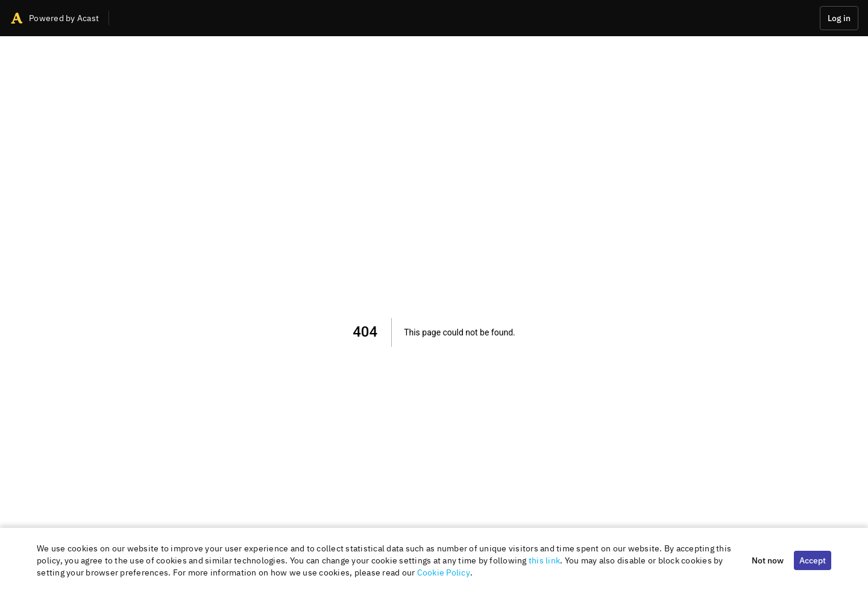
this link (544, 560)
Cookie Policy (444, 572)
